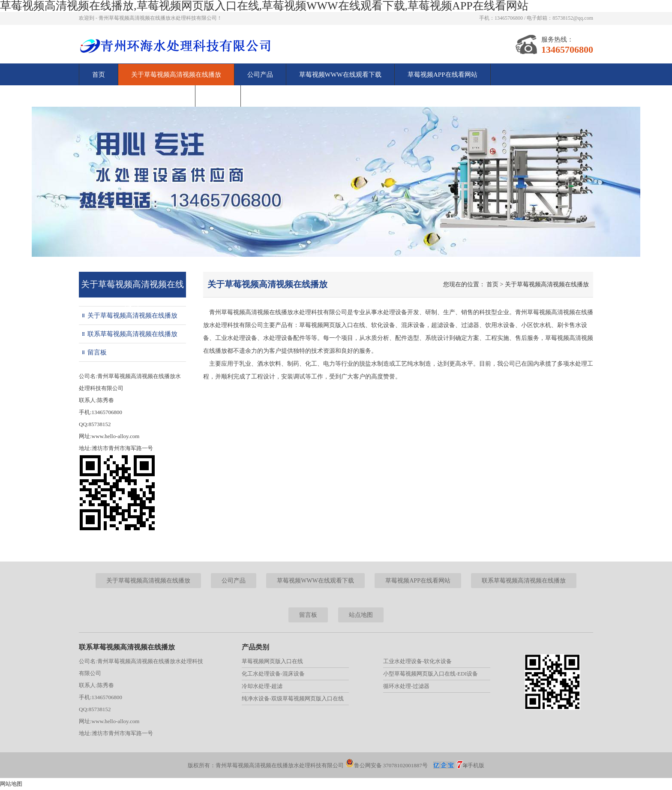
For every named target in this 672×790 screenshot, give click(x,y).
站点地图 (361, 615)
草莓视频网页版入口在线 (272, 661)
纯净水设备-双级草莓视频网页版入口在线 (293, 698)
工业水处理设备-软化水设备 (417, 661)
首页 (99, 75)
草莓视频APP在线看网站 (442, 75)
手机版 (476, 765)
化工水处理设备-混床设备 (273, 674)
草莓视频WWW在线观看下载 (340, 75)
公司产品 (260, 75)
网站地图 (11, 784)
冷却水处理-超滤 (262, 686)
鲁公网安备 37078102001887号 (387, 765)
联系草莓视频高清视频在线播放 (137, 96)
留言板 (218, 96)
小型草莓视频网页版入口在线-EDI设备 (430, 674)
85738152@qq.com (573, 18)
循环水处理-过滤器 (406, 686)
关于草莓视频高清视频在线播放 (176, 75)
